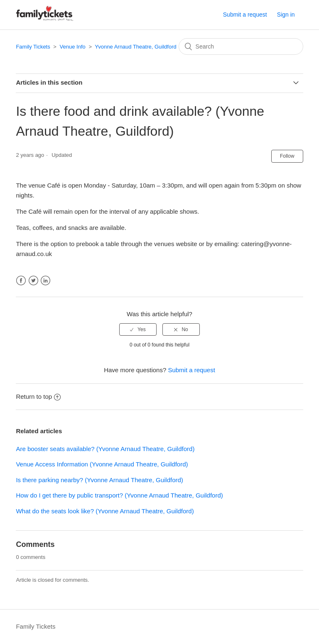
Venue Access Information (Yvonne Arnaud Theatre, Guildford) (102, 464)
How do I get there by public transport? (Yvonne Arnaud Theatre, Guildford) (119, 495)
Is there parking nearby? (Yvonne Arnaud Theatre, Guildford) (99, 480)
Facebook (21, 281)
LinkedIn (45, 281)
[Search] (241, 46)
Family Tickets (33, 47)
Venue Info (73, 47)
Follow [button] (287, 156)
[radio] (138, 329)
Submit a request (245, 15)
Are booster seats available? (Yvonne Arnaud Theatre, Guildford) (105, 449)
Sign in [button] (286, 15)
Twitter (33, 281)
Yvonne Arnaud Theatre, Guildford (135, 47)
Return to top (38, 396)
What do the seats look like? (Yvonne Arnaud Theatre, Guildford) (105, 511)
